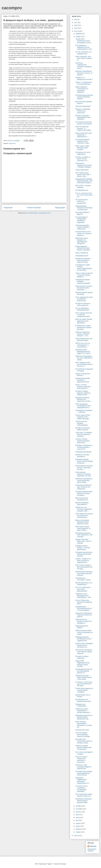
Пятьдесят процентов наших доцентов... (83, 304)
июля (78, 815)
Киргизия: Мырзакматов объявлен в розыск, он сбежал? (84, 73)
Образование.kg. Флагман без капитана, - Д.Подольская (84, 208)
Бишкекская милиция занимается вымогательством (83, 380)
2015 (76, 28)
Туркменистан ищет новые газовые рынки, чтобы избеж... (84, 677)
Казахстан (12, 143)
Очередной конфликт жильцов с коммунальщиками (83, 281)
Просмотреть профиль (92, 850)
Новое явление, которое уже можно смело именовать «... (84, 288)
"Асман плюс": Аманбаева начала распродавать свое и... (84, 41)
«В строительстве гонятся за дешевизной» (81, 201)
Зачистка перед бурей (83, 106)
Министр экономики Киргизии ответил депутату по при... (82, 522)
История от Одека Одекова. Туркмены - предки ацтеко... (83, 393)
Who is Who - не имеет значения (83, 186)
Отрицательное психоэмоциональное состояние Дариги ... (84, 608)
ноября (78, 37)
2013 (76, 836)
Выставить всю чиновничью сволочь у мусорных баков (84, 741)
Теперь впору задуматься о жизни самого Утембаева (84, 690)
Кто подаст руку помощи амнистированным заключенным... (84, 773)
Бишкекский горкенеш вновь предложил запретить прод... (83, 260)
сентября (79, 809)
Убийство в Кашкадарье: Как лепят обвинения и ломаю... (84, 358)
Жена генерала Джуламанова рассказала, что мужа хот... (84, 724)
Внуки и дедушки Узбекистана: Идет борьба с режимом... (83, 248)
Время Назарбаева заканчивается (82, 504)
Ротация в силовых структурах (82, 657)
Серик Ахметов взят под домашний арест (84, 339)
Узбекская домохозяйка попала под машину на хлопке (84, 632)
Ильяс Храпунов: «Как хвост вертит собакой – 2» (84, 58)
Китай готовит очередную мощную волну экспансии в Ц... (84, 645)
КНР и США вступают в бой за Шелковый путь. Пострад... (84, 567)
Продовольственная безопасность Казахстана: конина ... (84, 399)
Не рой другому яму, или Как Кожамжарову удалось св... (84, 671)
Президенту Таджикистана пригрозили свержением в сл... (83, 780)
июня (78, 818)
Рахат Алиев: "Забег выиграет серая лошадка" (82, 148)
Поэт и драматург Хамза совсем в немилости (84, 795)
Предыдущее (60, 208)
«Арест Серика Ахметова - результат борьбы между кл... (84, 275)
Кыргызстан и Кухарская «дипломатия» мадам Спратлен (84, 652)
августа (78, 812)
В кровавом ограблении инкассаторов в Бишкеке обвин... (84, 801)
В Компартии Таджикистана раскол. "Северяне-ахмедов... (84, 165)
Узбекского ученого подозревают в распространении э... (83, 711)
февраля (79, 829)
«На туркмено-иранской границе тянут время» (84, 123)
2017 (76, 22)
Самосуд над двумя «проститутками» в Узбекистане (83, 227)
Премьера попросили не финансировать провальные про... (84, 717)
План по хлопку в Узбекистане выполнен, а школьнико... (81, 759)
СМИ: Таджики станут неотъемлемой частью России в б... (84, 364)
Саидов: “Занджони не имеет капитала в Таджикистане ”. (83, 561)
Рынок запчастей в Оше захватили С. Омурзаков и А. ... (84, 135)
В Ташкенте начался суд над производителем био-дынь (84, 684)
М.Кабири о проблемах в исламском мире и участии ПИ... (84, 447)
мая (77, 820)
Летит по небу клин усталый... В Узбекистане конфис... (84, 128)
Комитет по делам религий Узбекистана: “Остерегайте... (84, 747)
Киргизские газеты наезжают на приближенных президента (82, 241)
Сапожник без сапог (82, 730)
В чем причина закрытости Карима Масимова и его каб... (84, 474)
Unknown (93, 846)
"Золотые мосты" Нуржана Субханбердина (82, 423)
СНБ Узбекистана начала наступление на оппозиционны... (84, 516)
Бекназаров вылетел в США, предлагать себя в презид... (84, 535)
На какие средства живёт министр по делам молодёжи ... (84, 493)
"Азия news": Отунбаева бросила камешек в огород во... (84, 434)
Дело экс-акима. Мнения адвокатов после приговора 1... (84, 321)
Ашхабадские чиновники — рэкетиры (84, 411)
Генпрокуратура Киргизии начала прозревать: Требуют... (84, 97)
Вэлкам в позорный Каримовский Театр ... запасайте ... (84, 117)
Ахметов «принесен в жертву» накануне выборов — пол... (83, 334)
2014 (76, 31)
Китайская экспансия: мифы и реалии (83, 429)
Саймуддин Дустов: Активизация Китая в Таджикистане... (83, 639)
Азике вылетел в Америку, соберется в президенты (84, 621)
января (78, 832)
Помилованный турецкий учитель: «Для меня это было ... (84, 468)
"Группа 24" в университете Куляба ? (84, 79)
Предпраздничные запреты (82, 627)
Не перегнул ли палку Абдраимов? (83, 153)
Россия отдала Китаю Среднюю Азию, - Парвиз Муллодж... (83, 417)
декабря (79, 34)
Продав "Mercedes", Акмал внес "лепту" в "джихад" (83, 541)
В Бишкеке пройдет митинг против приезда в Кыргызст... (84, 461)
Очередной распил (82, 256)
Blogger (64, 864)
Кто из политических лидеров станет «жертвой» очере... (83, 141)
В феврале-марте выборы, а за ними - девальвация (83, 548)
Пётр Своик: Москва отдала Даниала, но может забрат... (83, 528)
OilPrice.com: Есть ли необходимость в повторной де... (83, 345)
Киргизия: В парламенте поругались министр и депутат (84, 615)
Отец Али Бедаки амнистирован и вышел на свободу (83, 735)
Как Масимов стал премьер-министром (83, 700)
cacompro (12, 8)
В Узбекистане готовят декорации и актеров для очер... (83, 327)
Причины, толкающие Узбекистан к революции (83, 111)
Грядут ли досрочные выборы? (83, 374)
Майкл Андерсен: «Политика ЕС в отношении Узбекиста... (82, 90)
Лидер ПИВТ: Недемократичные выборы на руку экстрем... (82, 664)
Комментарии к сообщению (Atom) (40, 213)
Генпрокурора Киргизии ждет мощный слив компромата (83, 487)
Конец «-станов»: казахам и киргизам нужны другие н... (83, 386)
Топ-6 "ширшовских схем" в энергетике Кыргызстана (84, 299)
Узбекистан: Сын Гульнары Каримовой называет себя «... (83, 509)
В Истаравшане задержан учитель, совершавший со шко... (84, 47)
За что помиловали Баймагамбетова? (82, 309)
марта (78, 826)
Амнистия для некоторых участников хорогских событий (84, 573)
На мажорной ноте (82, 190)
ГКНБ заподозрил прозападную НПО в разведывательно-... (83, 406)
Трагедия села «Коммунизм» (81, 705)
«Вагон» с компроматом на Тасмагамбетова (84, 83)
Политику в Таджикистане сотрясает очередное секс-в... (83, 66)
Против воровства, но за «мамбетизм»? (84, 584)
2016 (76, 25)
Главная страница (34, 208)
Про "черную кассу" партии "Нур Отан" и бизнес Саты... (83, 175)
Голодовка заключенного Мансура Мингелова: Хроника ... (84, 554)
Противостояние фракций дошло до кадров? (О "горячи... (83, 351)
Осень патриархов (82, 253)
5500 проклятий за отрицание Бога (82, 499)
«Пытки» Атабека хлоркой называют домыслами (83, 441)
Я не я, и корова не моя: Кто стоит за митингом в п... (84, 195)
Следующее (8, 208)
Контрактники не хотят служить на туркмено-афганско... (84, 233)
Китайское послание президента (82, 456)
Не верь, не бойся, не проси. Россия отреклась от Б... (83, 159)
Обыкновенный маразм (83, 452)
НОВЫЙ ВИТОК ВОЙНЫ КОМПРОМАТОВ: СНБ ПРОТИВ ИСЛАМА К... (84, 181)
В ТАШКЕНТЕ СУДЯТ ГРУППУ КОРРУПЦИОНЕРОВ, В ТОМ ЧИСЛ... (84, 268)
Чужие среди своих (82, 170)
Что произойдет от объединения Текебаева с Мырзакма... (82, 220)
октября (79, 806)
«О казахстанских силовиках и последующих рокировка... (81, 789)
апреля (78, 823)
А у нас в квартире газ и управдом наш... (84, 53)
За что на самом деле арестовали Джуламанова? (83, 589)
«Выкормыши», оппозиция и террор (83, 579)
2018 (76, 20)
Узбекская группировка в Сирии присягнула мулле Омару (84, 480)
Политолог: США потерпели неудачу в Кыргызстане (83, 767)
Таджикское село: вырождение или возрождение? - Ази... (84, 596)
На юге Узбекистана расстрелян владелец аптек (84, 602)
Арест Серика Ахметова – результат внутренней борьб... (84, 315)
